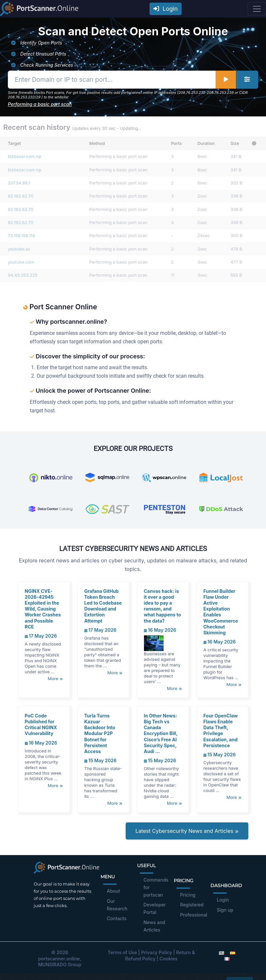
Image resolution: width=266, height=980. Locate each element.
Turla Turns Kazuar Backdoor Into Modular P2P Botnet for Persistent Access (100, 733)
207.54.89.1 (19, 183)
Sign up (225, 910)
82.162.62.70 (21, 196)
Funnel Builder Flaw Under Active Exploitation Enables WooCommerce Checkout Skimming (221, 612)
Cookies (169, 959)
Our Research (117, 905)
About (114, 891)
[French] (227, 959)
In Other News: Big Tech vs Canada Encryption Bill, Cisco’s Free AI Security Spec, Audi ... (161, 733)
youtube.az (19, 249)
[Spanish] (233, 952)
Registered (192, 905)
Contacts (117, 918)
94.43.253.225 (23, 275)
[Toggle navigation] (257, 9)
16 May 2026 (160, 630)
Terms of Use (122, 952)
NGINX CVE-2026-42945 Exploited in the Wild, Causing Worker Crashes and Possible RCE (43, 609)
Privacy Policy (157, 952)
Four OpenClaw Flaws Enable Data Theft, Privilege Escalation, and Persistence (221, 731)
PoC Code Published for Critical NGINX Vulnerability (41, 725)
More (55, 679)
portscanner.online (59, 959)
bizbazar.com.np (25, 156)
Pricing (188, 895)
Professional (194, 915)
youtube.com (21, 262)
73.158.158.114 (21, 235)
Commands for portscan (156, 887)
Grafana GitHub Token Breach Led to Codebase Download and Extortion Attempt (103, 606)
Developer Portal (155, 908)
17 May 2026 (41, 636)
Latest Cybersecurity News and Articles (187, 831)
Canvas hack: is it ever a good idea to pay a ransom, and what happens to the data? (162, 606)
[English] (222, 952)
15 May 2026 (101, 760)
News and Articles (155, 926)
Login (166, 9)
